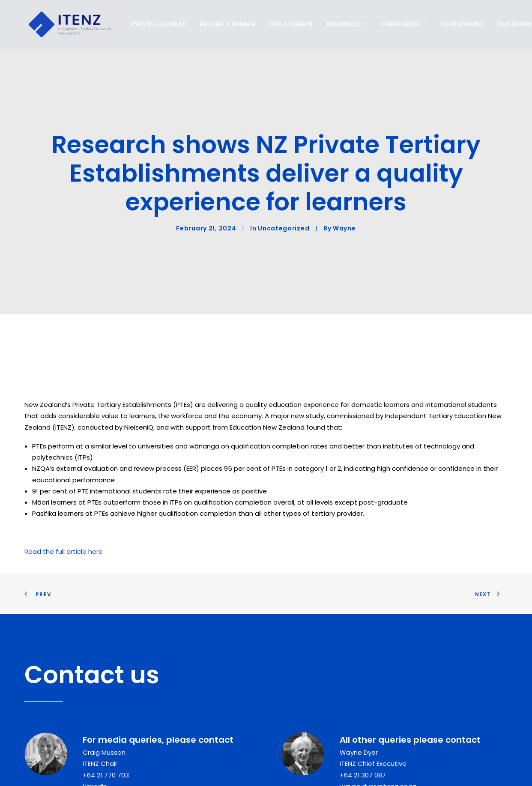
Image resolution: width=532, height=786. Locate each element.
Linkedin (95, 710)
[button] (165, 774)
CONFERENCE (400, 24)
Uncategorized (284, 191)
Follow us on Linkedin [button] (238, 769)
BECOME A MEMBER (223, 24)
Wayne (344, 191)
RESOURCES (343, 24)
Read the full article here (64, 475)
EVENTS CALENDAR (154, 24)
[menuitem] (157, 24)
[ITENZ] (65, 24)
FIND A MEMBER (287, 24)
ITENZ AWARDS (458, 24)
